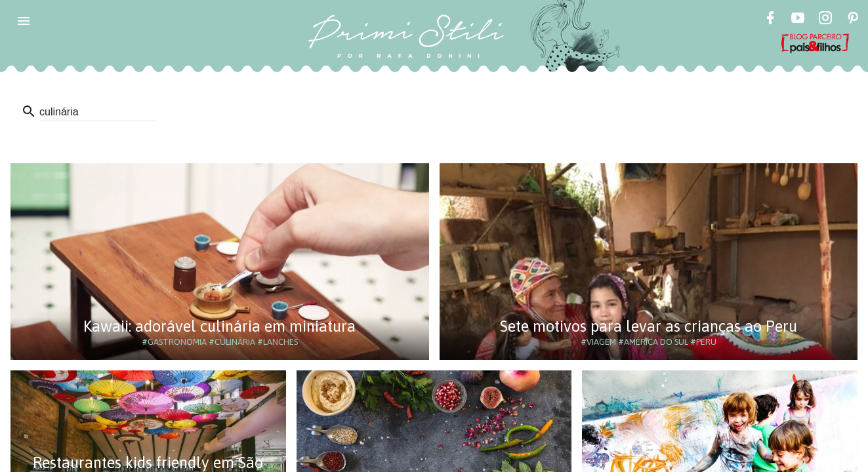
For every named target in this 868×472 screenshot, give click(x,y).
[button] (24, 21)
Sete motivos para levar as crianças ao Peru (649, 326)
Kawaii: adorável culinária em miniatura (219, 326)
